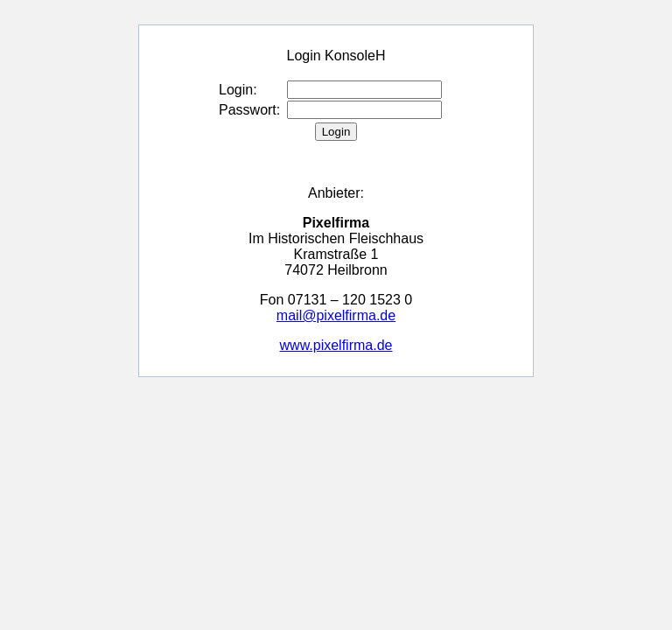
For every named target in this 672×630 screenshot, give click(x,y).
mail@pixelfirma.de (336, 315)
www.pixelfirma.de (336, 345)
